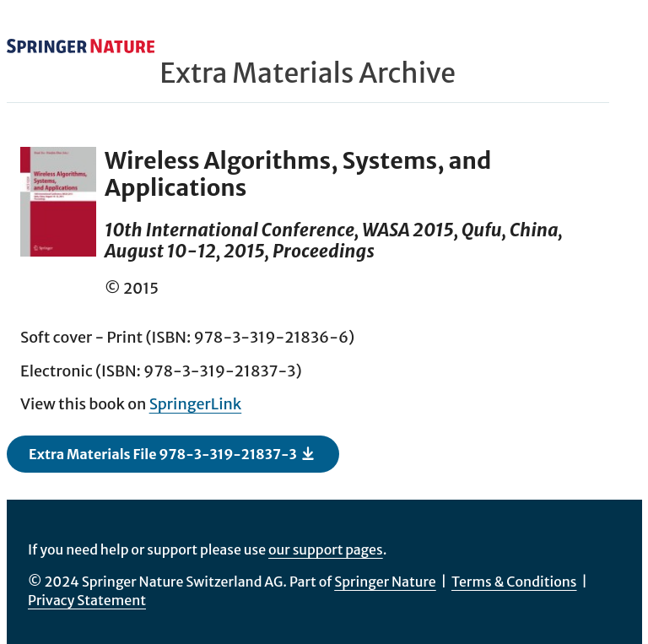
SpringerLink (196, 404)
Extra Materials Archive (308, 73)
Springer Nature (385, 582)
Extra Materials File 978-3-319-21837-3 (172, 453)
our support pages (326, 549)
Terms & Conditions (514, 582)
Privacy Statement (87, 600)
